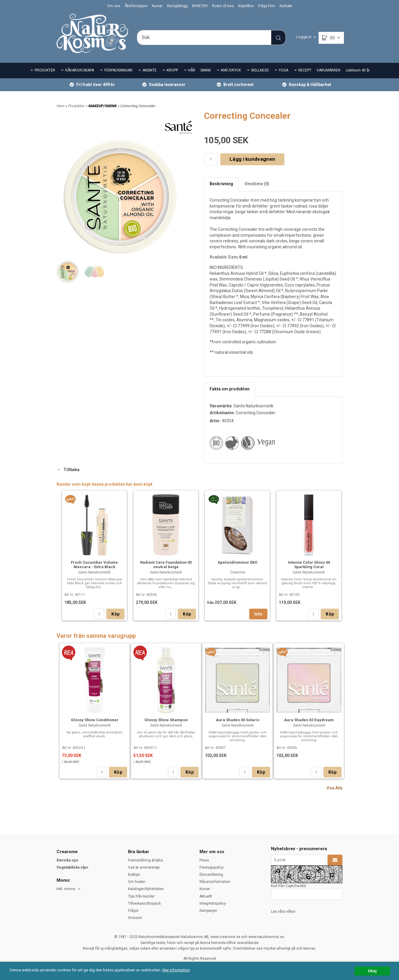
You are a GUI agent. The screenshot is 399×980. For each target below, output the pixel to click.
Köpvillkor (246, 6)
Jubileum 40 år (358, 70)
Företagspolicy (212, 867)
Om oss (114, 6)
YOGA (283, 70)
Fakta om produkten (230, 389)
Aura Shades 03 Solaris (238, 720)
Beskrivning (221, 184)
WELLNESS (260, 70)
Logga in (304, 37)
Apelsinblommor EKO (237, 562)
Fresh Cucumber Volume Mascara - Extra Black (94, 565)
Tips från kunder (141, 896)
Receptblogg (177, 6)
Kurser (157, 6)
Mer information (177, 970)
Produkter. (77, 106)
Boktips (134, 875)
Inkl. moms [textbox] (66, 889)
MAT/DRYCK (231, 70)
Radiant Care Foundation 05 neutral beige (166, 565)
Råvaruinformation (215, 882)
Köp (115, 614)
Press (204, 860)
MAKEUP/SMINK (103, 106)
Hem (61, 106)
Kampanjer (208, 911)
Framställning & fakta (145, 860)
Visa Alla (334, 788)
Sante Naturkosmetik (253, 406)
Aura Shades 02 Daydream (309, 720)
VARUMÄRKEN (328, 70)
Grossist (135, 918)
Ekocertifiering (211, 875)
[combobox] (69, 889)
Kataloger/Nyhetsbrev (146, 889)
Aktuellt (206, 896)
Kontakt (286, 6)
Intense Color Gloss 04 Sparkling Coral (309, 565)
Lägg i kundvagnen (252, 159)
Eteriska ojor (68, 860)
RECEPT (305, 70)
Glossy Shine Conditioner (95, 720)
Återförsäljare (136, 6)
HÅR (192, 70)
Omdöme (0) (257, 184)
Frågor (133, 911)
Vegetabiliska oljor (73, 867)
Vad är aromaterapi (144, 867)
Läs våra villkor (283, 912)
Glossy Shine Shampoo (166, 720)
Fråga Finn (267, 6)
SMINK (206, 70)
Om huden (137, 882)
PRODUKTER (45, 70)
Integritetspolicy (213, 903)
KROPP (172, 70)
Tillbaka (68, 470)
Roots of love (223, 6)
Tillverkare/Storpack (144, 903)
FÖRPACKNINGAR (118, 70)
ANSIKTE (150, 70)
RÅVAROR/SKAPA (80, 70)
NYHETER (200, 6)
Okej (372, 971)
